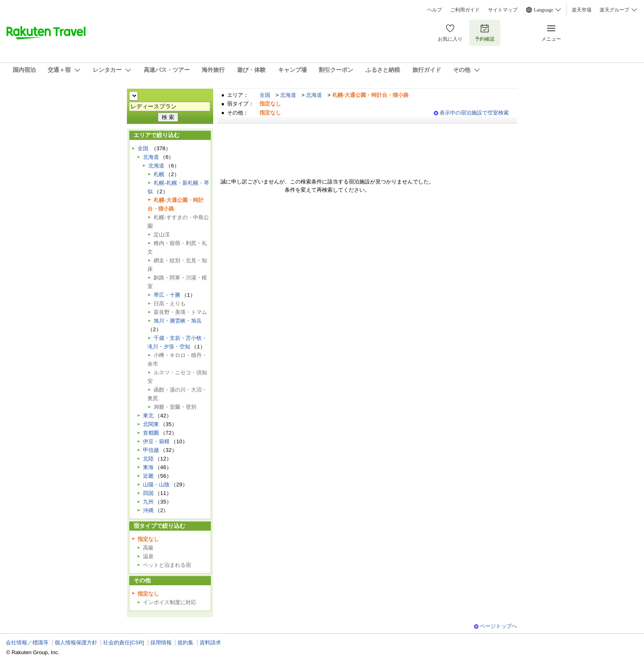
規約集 (185, 643)
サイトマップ (503, 10)
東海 (148, 467)
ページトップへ (498, 626)
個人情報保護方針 (76, 643)
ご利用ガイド (465, 10)
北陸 (148, 459)
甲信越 (151, 450)
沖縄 (148, 510)
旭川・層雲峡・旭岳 (178, 321)
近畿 (148, 476)
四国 (148, 493)
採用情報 (161, 643)
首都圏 (151, 433)
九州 (148, 502)
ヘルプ (435, 10)
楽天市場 (582, 10)
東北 (148, 416)
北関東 (151, 424)
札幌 (159, 174)
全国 (265, 95)
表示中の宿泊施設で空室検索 (474, 113)
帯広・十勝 (167, 295)
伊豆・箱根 (156, 441)
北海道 (288, 95)
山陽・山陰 (156, 484)
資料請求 (210, 643)
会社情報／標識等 (27, 643)
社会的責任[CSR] (124, 643)
